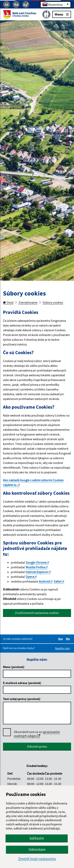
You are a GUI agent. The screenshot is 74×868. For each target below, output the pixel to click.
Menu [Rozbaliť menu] (62, 14)
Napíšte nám (62, 648)
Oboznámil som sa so (37, 734)
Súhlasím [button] (37, 838)
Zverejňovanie (28, 302)
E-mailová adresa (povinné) (22, 683)
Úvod (8, 302)
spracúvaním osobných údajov (37, 734)
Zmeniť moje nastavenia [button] (37, 859)
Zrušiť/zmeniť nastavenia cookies (37, 613)
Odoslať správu (37, 746)
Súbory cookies (53, 302)
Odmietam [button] (37, 849)
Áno (61, 639)
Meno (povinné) (14, 667)
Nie (68, 639)
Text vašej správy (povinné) (22, 699)
